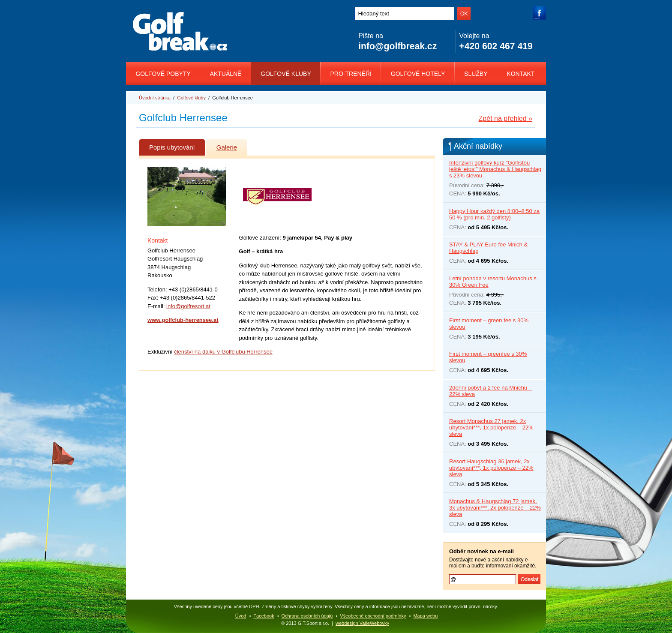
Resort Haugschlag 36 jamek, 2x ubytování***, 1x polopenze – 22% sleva (491, 468)
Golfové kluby (286, 74)
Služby (476, 74)
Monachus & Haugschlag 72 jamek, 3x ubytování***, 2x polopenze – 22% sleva (495, 508)
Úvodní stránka (155, 98)
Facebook (264, 616)
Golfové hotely (418, 74)
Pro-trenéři (351, 74)
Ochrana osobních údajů (307, 616)
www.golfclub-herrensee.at (183, 320)
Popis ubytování (177, 145)
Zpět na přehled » (505, 118)
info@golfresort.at (188, 306)
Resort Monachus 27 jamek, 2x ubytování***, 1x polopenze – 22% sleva (491, 427)
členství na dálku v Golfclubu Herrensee (223, 352)
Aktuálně (226, 74)
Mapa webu (425, 616)
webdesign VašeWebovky (362, 623)
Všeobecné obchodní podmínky (373, 616)
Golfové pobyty (163, 74)
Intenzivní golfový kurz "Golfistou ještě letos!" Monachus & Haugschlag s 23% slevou (495, 169)
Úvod (241, 616)
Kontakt (520, 74)
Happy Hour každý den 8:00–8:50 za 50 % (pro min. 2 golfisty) (494, 214)
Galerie (232, 145)
